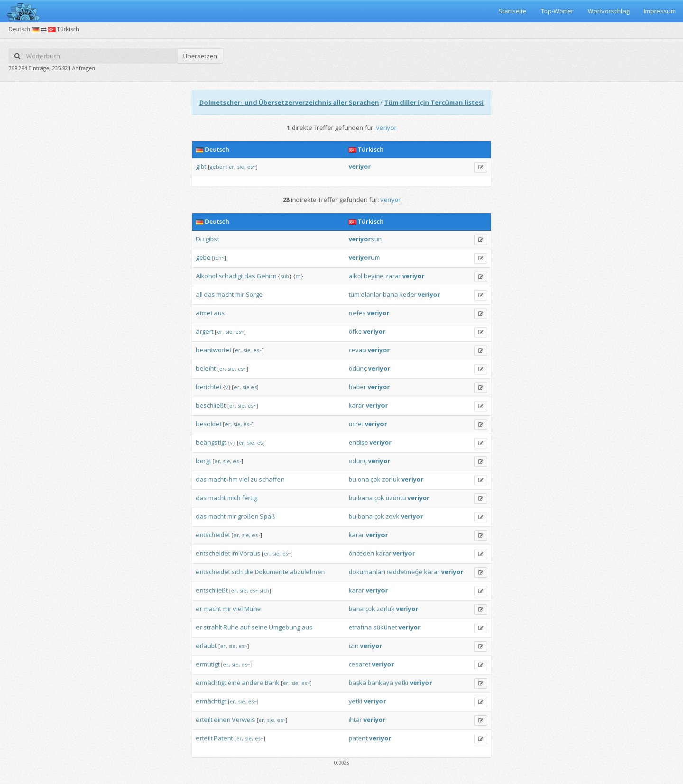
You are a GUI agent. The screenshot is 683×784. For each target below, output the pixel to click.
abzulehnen (307, 572)
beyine (374, 276)
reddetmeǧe (405, 572)
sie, (241, 167)
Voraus (250, 553)
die (249, 572)
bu (352, 479)
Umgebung (285, 627)
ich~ (219, 258)
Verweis (244, 720)
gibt (201, 166)
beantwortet (214, 350)
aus (219, 313)
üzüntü (396, 498)
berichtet (209, 387)
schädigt (231, 276)
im (235, 553)
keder (408, 294)
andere (253, 683)
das (250, 276)
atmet (204, 313)
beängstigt (211, 442)
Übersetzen (200, 56)
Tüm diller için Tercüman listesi (434, 102)
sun (365, 239)
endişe (358, 442)
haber (357, 387)
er (199, 609)
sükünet (385, 627)
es (254, 387)
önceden (361, 553)
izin (354, 646)
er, (232, 167)
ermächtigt (211, 683)
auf (245, 627)
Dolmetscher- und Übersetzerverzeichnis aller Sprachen (289, 102)
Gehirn (267, 276)
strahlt (213, 627)
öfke (355, 331)
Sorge (254, 294)
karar (356, 405)
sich (237, 572)
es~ (251, 167)
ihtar (355, 720)
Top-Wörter (557, 11)
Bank (272, 683)
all (199, 294)
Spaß (268, 516)
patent (358, 738)
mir (240, 294)
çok (375, 479)
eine (234, 683)
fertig (249, 498)
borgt (203, 461)
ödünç (358, 368)
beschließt (211, 405)
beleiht (206, 368)
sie (246, 387)
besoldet (209, 424)
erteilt (204, 720)
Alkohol (207, 276)
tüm (354, 294)
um (364, 257)
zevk (392, 516)
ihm (232, 479)
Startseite (512, 11)
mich (234, 498)
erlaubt (206, 646)
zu (254, 479)
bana (390, 294)
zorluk (391, 479)
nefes (357, 313)
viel (244, 479)
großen (248, 516)
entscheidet (213, 535)
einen (222, 720)
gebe (203, 257)
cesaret (360, 664)
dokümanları (367, 572)
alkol (355, 276)
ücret (356, 424)
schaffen (272, 479)
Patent (223, 738)
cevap (357, 350)
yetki (401, 683)
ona (363, 479)
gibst (212, 239)
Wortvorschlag (609, 11)
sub (285, 276)
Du (200, 239)
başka (357, 683)
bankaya (380, 683)
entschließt (212, 590)
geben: (218, 167)
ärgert (205, 331)
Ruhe (231, 627)
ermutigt (208, 664)
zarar (393, 276)
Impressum (660, 11)
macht (225, 294)
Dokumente (272, 572)
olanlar (371, 294)
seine (259, 627)
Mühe (253, 609)
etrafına (360, 627)
